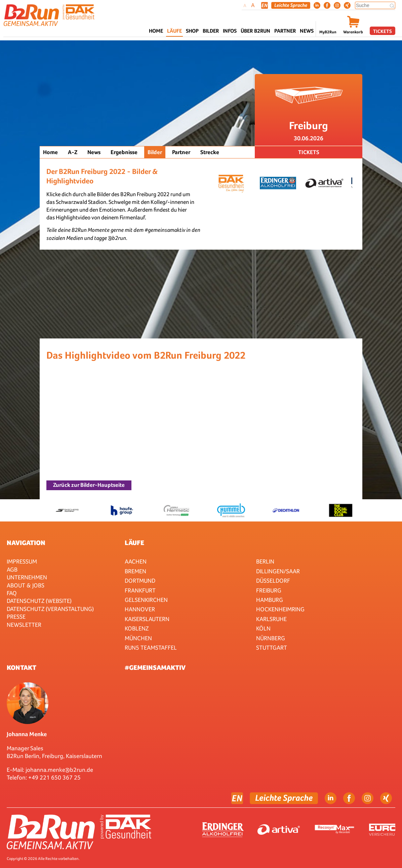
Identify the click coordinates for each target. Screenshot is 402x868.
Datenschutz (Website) (39, 601)
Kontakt (22, 667)
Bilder (211, 31)
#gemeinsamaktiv (155, 667)
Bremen (135, 571)
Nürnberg (271, 638)
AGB (12, 569)
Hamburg (270, 600)
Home (156, 31)
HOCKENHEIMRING (280, 609)
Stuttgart (272, 647)
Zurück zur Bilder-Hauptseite (89, 485)
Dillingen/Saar (278, 571)
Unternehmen (27, 577)
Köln (263, 628)
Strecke (210, 152)
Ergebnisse (124, 152)
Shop (192, 31)
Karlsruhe (271, 619)
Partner (181, 152)
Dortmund (140, 581)
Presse (16, 617)
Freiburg (269, 590)
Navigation (26, 543)
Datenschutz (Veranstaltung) (50, 609)
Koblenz (137, 628)
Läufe (134, 543)
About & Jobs (26, 585)
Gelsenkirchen (146, 600)
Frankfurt (140, 590)
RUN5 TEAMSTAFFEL (151, 647)
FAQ (12, 593)
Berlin (265, 561)
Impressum (22, 561)
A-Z (73, 152)
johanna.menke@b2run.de (59, 770)
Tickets (383, 31)
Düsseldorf (273, 581)
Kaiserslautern (147, 619)
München (138, 638)
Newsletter (24, 625)
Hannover (140, 609)
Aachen (136, 561)
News (307, 31)
